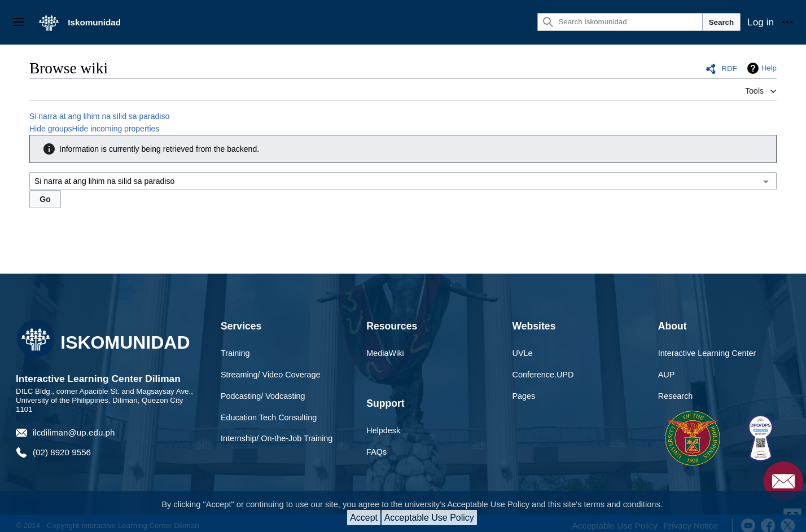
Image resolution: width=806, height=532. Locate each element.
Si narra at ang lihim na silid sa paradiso (99, 116)
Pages (524, 396)
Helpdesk (383, 430)
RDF (729, 69)
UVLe (523, 353)
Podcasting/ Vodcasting (263, 396)
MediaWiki (385, 353)
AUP (667, 375)
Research (676, 396)
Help (769, 68)
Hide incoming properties (116, 129)
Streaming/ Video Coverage (271, 375)
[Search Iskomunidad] (620, 22)
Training (235, 353)
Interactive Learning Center (707, 353)
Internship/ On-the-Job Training (277, 438)
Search (721, 22)
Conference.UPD (543, 375)
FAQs (376, 452)
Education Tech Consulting (269, 417)
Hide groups (51, 129)
